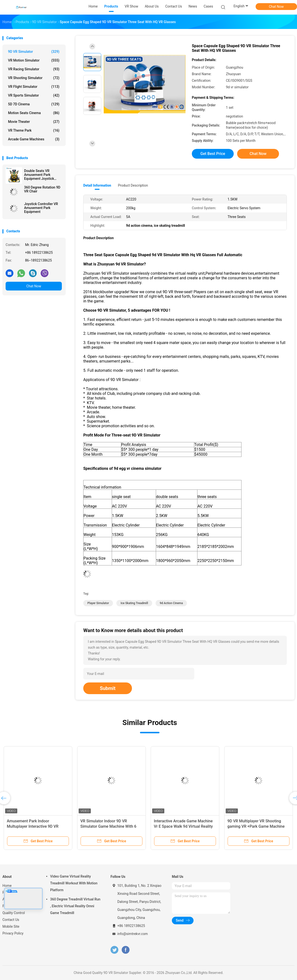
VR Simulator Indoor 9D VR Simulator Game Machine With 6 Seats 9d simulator (108, 826)
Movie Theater (34, 122)
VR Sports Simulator (34, 95)
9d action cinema (171, 603)
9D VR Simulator (34, 52)
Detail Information (97, 185)
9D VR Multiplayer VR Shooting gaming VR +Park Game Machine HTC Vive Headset (256, 826)
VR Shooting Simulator (34, 78)
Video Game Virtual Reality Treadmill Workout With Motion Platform (74, 883)
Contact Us (11, 920)
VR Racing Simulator (34, 69)
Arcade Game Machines (34, 139)
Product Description (133, 185)
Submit (108, 688)
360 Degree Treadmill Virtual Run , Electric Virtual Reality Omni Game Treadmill (75, 906)
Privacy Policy (13, 933)
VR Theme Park (34, 130)
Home (7, 886)
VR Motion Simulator (34, 60)
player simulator (98, 603)
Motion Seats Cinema (34, 113)
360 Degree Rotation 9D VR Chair (42, 189)
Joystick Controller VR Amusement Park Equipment (41, 208)
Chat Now (276, 7)
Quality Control (14, 913)
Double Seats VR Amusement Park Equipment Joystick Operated (39, 175)
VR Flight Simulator (34, 87)
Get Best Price (213, 154)
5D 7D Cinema (34, 104)
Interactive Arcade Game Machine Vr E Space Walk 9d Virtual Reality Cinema (183, 826)
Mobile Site (11, 926)
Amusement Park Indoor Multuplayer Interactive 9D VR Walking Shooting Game (33, 826)
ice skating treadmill (134, 603)
